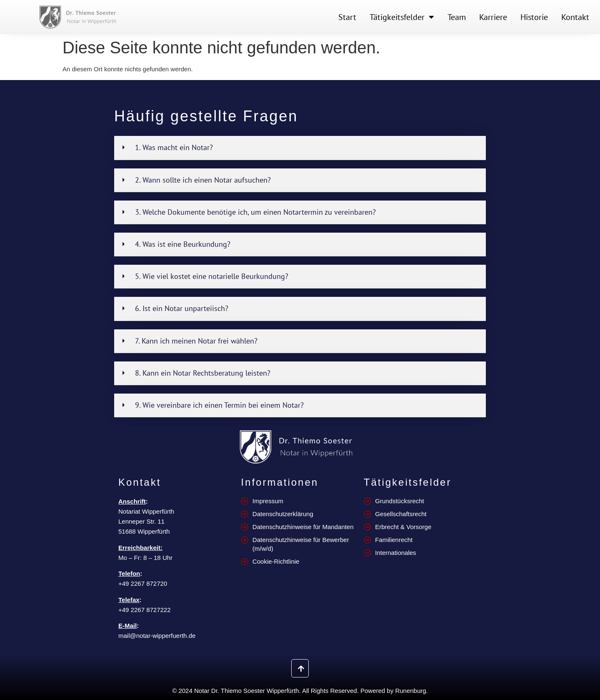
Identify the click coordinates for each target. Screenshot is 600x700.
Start (347, 17)
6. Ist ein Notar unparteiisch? (182, 308)
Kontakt (575, 17)
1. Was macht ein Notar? (174, 147)
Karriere (493, 17)
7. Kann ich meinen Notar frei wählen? (196, 341)
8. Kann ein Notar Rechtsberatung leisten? (203, 373)
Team (457, 17)
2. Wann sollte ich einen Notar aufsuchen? (203, 180)
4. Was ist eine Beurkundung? (183, 244)
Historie (534, 17)
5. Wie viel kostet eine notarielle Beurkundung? (212, 276)
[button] (300, 148)
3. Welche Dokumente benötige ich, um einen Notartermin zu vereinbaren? (255, 212)
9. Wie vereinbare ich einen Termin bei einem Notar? (219, 405)
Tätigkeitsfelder (402, 17)
